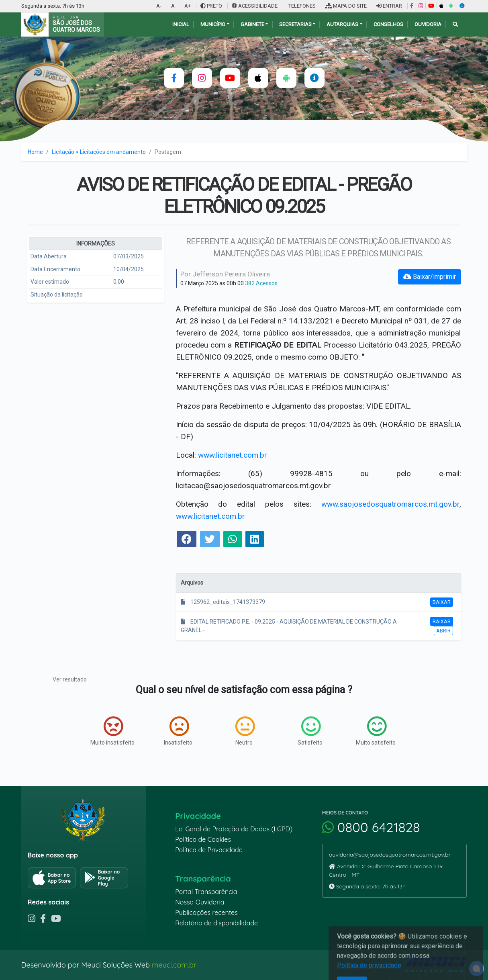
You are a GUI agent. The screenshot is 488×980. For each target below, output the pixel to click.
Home (35, 152)
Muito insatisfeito (112, 731)
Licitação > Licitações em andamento (99, 152)
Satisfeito (310, 731)
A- (159, 6)
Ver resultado (70, 679)
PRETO (211, 6)
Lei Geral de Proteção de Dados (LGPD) (234, 829)
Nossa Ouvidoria (200, 902)
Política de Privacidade (209, 850)
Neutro (245, 731)
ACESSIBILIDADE (255, 6)
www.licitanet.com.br (233, 455)
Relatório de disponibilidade (216, 923)
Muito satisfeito (376, 731)
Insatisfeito (178, 731)
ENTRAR (389, 6)
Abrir (443, 631)
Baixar (442, 602)
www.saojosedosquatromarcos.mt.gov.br (390, 504)
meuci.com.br (174, 965)
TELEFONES (301, 6)
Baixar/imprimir (430, 277)
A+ (188, 6)
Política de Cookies (203, 839)
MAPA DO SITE (346, 6)
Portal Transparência (206, 892)
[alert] (477, 969)
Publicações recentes (206, 912)
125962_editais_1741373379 (223, 602)
